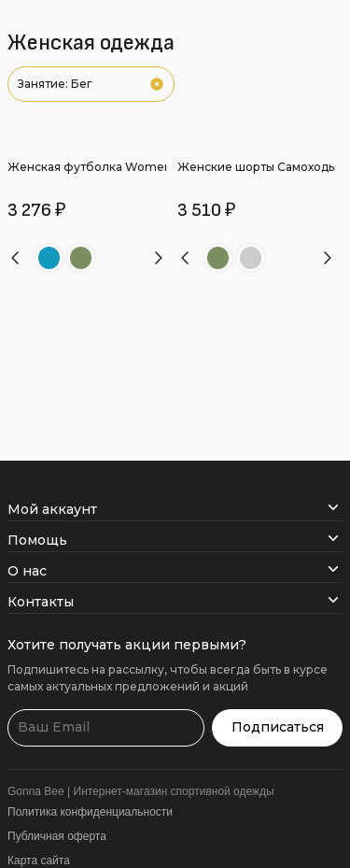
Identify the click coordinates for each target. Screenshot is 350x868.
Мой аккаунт (175, 509)
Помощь (175, 540)
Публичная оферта (57, 836)
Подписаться (278, 727)
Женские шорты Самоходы (257, 167)
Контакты (175, 602)
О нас (175, 571)
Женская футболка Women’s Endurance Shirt (140, 167)
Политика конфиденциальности (90, 812)
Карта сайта (39, 861)
